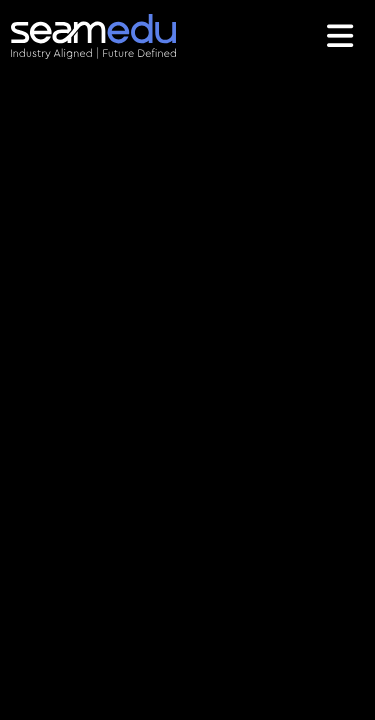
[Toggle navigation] (342, 36)
